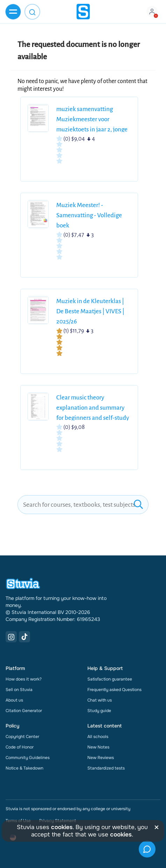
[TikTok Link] (24, 637)
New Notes (98, 747)
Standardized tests (106, 768)
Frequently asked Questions (114, 690)
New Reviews (101, 758)
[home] (83, 12)
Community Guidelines (28, 758)
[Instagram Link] (11, 637)
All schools (98, 737)
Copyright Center (22, 737)
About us (14, 700)
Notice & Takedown (24, 768)
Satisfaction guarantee (110, 679)
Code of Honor (20, 747)
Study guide (99, 711)
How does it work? (24, 679)
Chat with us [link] (100, 700)
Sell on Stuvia (19, 690)
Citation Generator (24, 711)
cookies (62, 827)
